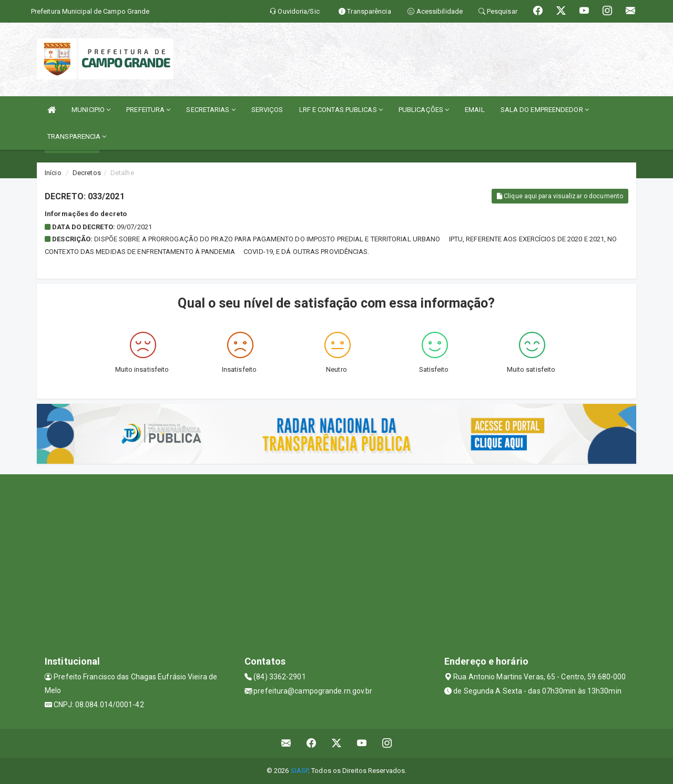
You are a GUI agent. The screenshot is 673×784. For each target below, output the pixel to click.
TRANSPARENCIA (77, 136)
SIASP (300, 771)
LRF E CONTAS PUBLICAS (341, 110)
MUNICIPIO (91, 110)
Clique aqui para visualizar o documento (560, 196)
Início (53, 173)
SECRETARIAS (211, 110)
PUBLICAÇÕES (424, 110)
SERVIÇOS (267, 110)
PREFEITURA (148, 110)
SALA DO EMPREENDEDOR (545, 110)
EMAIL (475, 110)
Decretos (87, 173)
